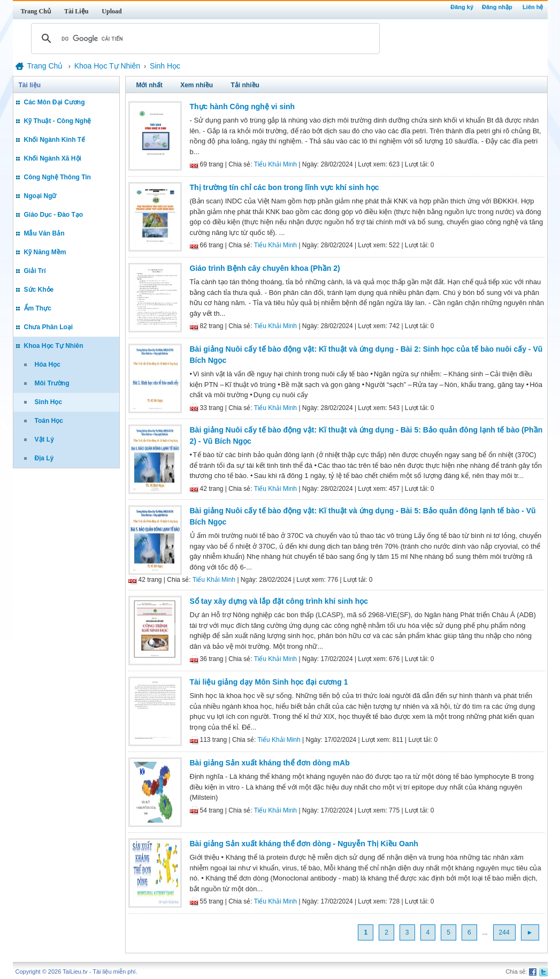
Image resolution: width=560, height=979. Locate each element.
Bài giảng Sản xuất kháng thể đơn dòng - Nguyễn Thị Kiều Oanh (304, 844)
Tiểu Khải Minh (275, 164)
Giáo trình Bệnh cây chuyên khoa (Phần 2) (265, 268)
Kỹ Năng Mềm (45, 252)
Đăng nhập (497, 7)
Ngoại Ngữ (40, 196)
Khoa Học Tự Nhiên (54, 346)
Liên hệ (533, 7)
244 (504, 932)
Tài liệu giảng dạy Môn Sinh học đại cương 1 (269, 682)
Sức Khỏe (39, 290)
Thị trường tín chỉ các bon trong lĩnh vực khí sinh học (285, 187)
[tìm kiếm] (204, 39)
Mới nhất (149, 85)
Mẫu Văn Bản (44, 233)
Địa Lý (44, 458)
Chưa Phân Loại (49, 327)
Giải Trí (35, 271)
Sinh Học (49, 402)
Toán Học (49, 421)
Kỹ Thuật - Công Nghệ (58, 121)
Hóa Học (48, 365)
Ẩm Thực (38, 308)
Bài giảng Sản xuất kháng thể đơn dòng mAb (270, 763)
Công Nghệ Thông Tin (57, 177)
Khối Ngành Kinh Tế (55, 140)
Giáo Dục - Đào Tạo (54, 215)
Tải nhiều (245, 85)
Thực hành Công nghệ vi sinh (243, 107)
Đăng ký (462, 7)
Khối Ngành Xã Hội (53, 158)
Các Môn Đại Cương (55, 102)
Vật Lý (44, 439)
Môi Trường (52, 383)
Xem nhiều (197, 85)
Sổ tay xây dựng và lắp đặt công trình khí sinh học (279, 601)
